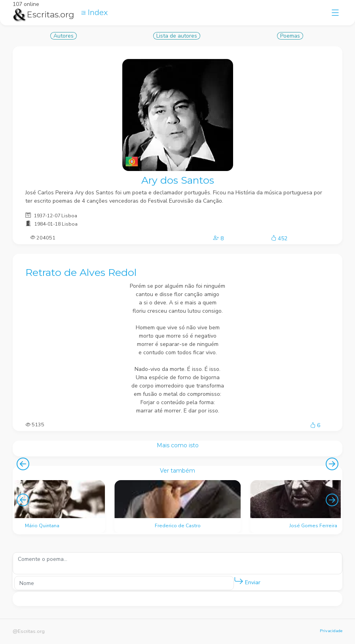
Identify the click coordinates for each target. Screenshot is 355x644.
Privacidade (331, 631)
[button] (239, 581)
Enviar (247, 581)
